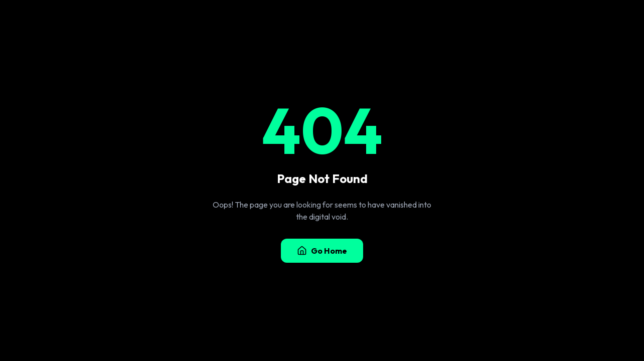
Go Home (322, 251)
